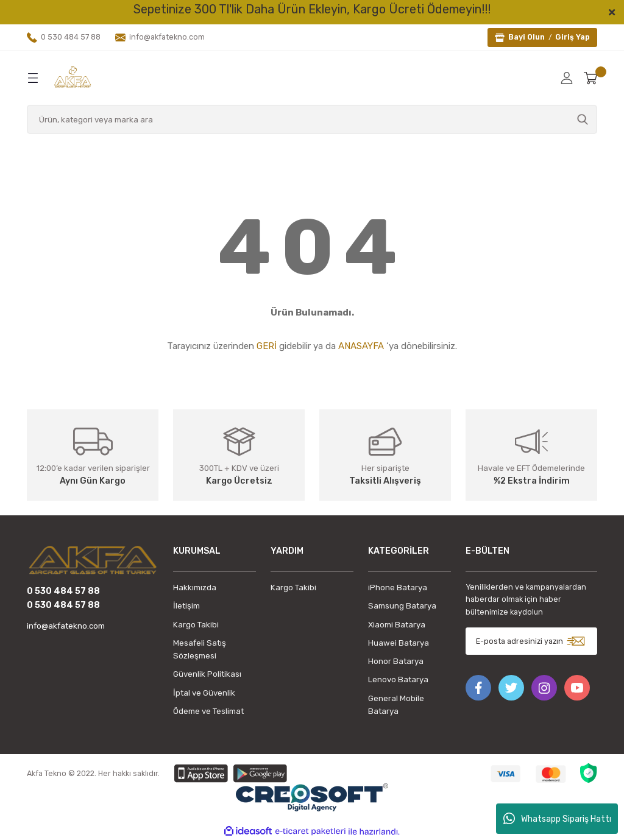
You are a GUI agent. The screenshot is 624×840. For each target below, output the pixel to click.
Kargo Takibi (196, 625)
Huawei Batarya (399, 643)
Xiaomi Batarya (397, 625)
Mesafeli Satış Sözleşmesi (200, 649)
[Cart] (590, 78)
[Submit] (576, 641)
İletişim (186, 606)
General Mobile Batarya (396, 705)
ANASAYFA (361, 346)
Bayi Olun (526, 37)
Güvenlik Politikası (207, 674)
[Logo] (73, 77)
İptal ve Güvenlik (204, 693)
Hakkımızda (195, 588)
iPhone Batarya (398, 588)
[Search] (312, 119)
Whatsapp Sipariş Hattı (557, 819)
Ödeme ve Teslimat (208, 711)
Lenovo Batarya (398, 679)
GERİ (267, 346)
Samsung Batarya (402, 606)
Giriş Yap (573, 37)
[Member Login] (567, 78)
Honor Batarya (396, 661)
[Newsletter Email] (531, 641)
